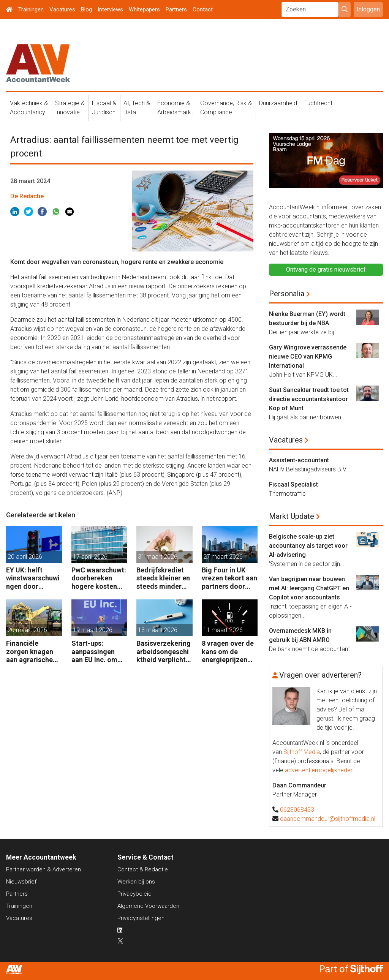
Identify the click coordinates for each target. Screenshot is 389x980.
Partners (176, 9)
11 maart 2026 (223, 630)
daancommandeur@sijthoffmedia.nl (328, 819)
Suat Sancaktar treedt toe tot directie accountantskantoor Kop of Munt (309, 399)
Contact (203, 9)
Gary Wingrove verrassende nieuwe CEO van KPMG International (308, 356)
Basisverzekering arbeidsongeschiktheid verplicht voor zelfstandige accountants (164, 652)
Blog (86, 9)
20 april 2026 (25, 557)
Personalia (287, 294)
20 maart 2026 (27, 630)
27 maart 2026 (223, 557)
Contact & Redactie (143, 869)
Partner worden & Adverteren (43, 869)
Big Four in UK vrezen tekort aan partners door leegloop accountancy (229, 578)
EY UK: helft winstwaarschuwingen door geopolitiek (33, 578)
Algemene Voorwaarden (148, 906)
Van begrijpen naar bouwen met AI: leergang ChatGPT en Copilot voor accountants (309, 588)
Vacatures (62, 9)
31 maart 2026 (158, 557)
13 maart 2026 (158, 630)
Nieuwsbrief (21, 882)
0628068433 (297, 810)
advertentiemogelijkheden (319, 770)
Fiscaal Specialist (293, 484)
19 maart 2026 (93, 630)
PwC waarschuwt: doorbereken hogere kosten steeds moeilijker (99, 578)
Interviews (110, 9)
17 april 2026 (90, 557)
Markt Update (292, 516)
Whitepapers (144, 9)
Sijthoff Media (302, 752)
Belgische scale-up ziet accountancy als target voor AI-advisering (308, 546)
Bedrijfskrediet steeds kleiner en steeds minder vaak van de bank (163, 578)
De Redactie (27, 196)
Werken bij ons (136, 882)
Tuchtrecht (318, 103)
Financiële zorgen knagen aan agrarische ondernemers (30, 652)
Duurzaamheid (278, 103)
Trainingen (31, 9)
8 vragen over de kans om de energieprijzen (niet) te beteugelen (228, 652)
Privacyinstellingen (141, 918)
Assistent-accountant (299, 460)
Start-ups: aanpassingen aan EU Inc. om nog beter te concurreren (94, 652)
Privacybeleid (134, 894)
